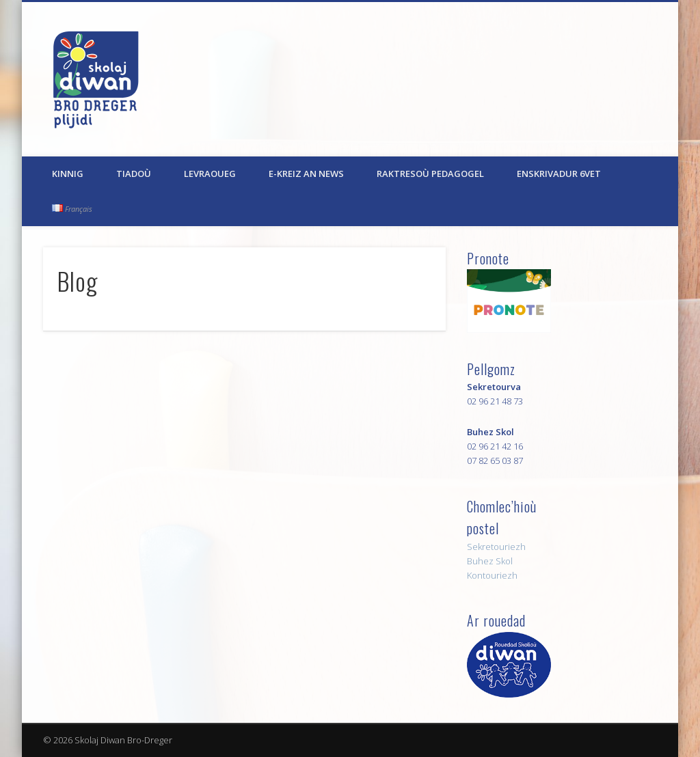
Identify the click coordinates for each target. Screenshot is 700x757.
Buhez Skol (490, 561)
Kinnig (68, 174)
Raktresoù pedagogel (430, 174)
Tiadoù (134, 174)
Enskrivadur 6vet (559, 174)
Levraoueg (210, 174)
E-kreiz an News (306, 174)
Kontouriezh (492, 575)
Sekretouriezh (496, 547)
